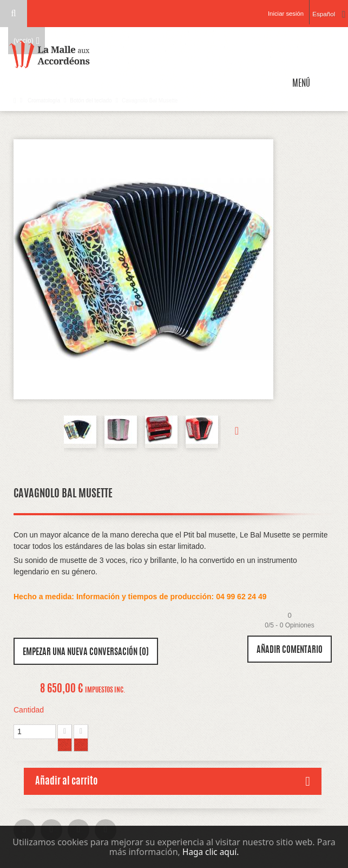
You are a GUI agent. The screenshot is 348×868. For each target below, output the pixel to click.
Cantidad (29, 710)
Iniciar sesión (282, 14)
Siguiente (232, 432)
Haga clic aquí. (211, 852)
